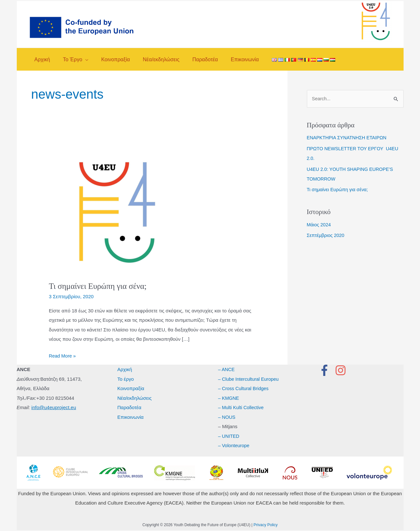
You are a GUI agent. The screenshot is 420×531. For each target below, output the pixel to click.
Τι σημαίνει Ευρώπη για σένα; (100, 286)
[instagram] (342, 370)
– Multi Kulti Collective (242, 407)
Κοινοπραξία (131, 388)
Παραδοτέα (129, 407)
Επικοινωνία (130, 417)
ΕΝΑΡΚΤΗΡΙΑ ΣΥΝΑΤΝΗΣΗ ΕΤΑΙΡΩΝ (348, 138)
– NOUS (227, 417)
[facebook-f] (326, 370)
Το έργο (126, 379)
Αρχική (125, 369)
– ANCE (227, 369)
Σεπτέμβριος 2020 (326, 236)
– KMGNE (229, 398)
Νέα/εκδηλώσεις (135, 398)
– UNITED (229, 436)
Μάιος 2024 (319, 225)
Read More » (63, 356)
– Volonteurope (234, 445)
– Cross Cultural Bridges (244, 388)
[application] (81, 59)
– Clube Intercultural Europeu (250, 379)
